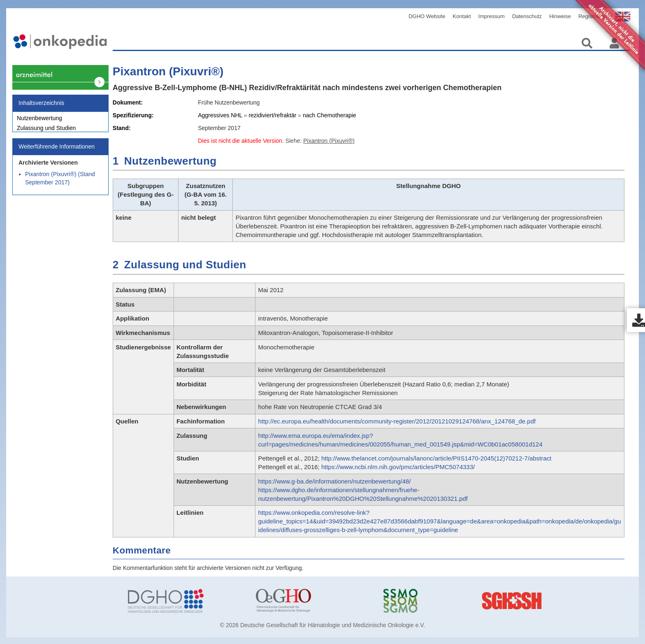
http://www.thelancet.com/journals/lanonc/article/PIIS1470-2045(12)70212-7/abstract (436, 458)
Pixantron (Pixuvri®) (168, 71)
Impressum (492, 16)
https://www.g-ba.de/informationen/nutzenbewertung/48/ (334, 481)
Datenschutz (527, 16)
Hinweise (560, 16)
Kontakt (462, 16)
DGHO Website (427, 16)
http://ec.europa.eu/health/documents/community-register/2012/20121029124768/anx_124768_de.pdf (397, 421)
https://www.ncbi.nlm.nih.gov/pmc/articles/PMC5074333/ (398, 467)
